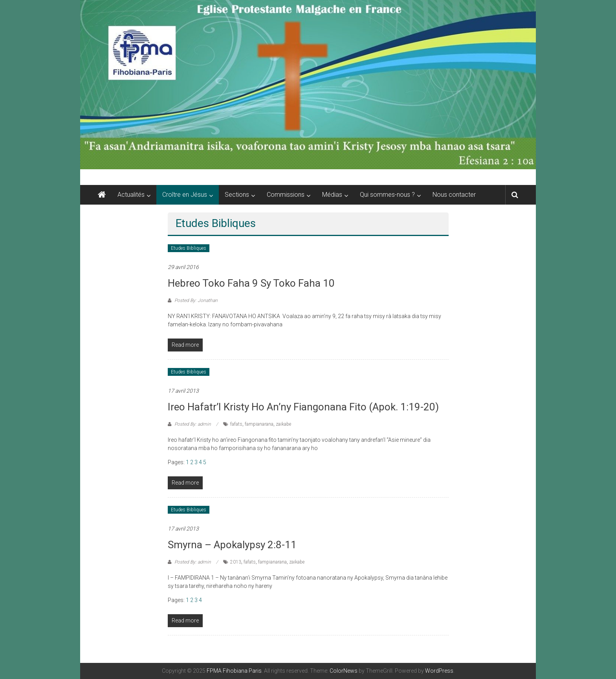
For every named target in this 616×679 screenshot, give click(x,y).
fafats (236, 424)
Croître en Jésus (185, 195)
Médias (332, 195)
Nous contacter (454, 195)
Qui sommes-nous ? (387, 195)
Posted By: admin (193, 424)
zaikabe (283, 424)
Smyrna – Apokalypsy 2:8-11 (232, 545)
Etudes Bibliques (189, 248)
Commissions (286, 195)
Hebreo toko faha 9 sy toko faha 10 (251, 283)
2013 (236, 562)
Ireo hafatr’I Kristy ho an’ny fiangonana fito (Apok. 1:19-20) (303, 407)
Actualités (131, 195)
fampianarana (259, 424)
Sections (237, 195)
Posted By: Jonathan (195, 300)
